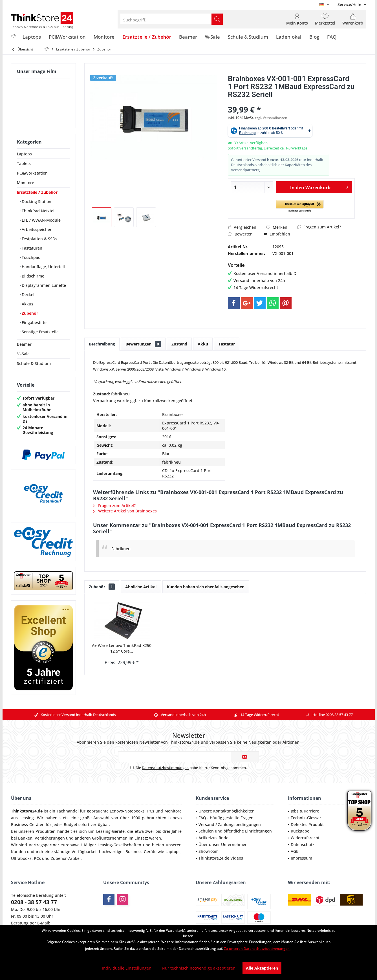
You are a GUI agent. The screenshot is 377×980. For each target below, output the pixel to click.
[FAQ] (332, 37)
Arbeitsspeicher (36, 229)
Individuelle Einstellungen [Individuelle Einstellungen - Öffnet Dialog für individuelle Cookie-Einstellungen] (127, 968)
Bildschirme (32, 276)
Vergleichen (242, 227)
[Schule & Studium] (248, 37)
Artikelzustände (213, 838)
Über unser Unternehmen (223, 844)
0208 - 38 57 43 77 (34, 902)
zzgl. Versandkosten (271, 118)
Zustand (179, 344)
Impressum (301, 858)
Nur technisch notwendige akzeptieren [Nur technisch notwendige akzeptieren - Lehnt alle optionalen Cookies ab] (199, 968)
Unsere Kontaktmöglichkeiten (227, 811)
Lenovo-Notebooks (127, 811)
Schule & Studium (34, 363)
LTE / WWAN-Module (41, 220)
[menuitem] (350, 4)
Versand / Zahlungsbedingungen (230, 824)
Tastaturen (31, 248)
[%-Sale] (212, 37)
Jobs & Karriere (305, 811)
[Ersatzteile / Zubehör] (147, 37)
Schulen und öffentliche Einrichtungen (235, 831)
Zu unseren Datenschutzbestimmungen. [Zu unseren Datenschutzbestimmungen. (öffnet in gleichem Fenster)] (257, 949)
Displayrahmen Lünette (43, 285)
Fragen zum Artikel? (319, 227)
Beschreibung (102, 344)
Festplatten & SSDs (39, 239)
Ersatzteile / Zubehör (37, 192)
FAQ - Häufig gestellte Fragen (226, 818)
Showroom (209, 851)
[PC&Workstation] (67, 37)
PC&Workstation (32, 173)
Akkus (27, 304)
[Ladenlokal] (289, 37)
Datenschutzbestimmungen (165, 768)
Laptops (24, 154)
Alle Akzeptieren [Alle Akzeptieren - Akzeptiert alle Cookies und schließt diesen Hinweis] (262, 968)
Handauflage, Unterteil (43, 267)
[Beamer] (188, 37)
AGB (295, 851)
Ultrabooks (21, 858)
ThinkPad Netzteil (38, 211)
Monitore (26, 183)
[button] (300, 206)
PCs (151, 811)
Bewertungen (143, 344)
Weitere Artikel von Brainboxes (125, 511)
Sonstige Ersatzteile (40, 332)
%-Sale (23, 354)
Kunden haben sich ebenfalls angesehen (206, 587)
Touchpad (31, 257)
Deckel (27, 295)
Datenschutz (303, 844)
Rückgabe (300, 831)
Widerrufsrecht (305, 838)
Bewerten (240, 234)
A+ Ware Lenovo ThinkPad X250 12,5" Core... (122, 648)
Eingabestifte (34, 322)
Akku (203, 344)
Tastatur (227, 344)
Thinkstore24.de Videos (221, 858)
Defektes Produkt (307, 824)
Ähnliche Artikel (141, 587)
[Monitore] (104, 37)
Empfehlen (277, 234)
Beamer (24, 344)
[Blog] (314, 37)
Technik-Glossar (306, 818)
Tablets (24, 163)
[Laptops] (32, 37)
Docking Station (36, 201)
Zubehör (29, 313)
